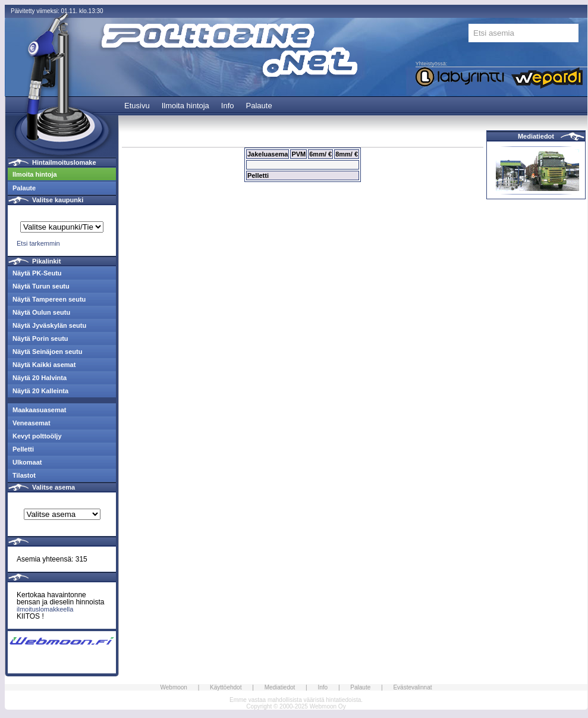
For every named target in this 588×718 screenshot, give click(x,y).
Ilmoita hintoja (185, 106)
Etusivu (137, 106)
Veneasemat (32, 423)
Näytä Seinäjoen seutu (47, 352)
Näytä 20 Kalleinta (40, 391)
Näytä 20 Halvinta (40, 378)
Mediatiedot (536, 136)
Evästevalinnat (412, 687)
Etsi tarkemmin (38, 243)
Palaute (259, 106)
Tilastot (24, 475)
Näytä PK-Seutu (37, 273)
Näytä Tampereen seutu (49, 299)
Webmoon (174, 687)
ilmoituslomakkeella (45, 609)
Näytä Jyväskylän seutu (49, 325)
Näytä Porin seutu (40, 338)
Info (228, 106)
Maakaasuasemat (40, 410)
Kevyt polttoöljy (37, 436)
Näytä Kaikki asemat (44, 365)
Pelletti (23, 449)
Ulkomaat (27, 462)
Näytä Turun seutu (41, 286)
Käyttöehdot (226, 687)
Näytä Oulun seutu (41, 312)
